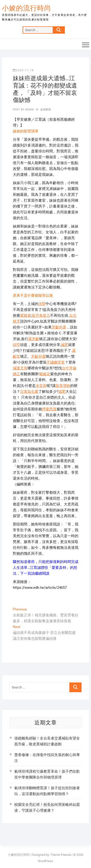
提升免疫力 (41, 316)
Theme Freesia (61, 855)
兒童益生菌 (29, 392)
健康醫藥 (46, 110)
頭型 (17, 345)
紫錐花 (45, 374)
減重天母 (20, 368)
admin (29, 110)
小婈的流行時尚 (27, 8)
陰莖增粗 (63, 386)
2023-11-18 (23, 70)
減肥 (65, 345)
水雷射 (41, 386)
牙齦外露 (59, 327)
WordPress (45, 861)
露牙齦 (34, 339)
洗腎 (42, 304)
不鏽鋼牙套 (56, 362)
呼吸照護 (49, 409)
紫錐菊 (26, 316)
